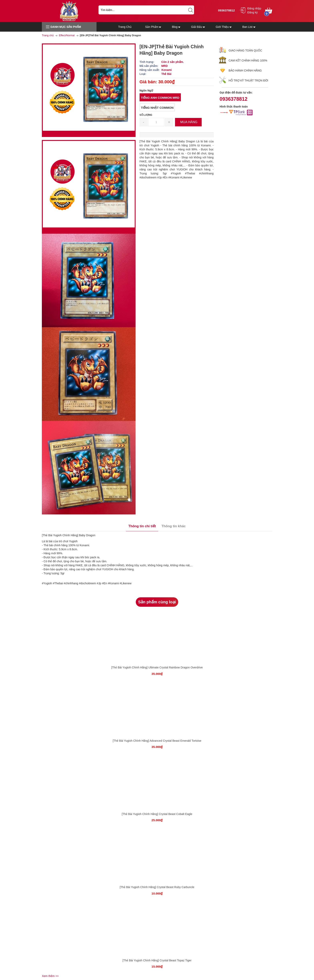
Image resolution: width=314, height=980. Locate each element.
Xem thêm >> (50, 976)
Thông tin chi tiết (142, 526)
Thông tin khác (174, 526)
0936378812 (226, 10)
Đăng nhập (254, 8)
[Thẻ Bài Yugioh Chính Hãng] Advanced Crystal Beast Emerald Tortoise (157, 741)
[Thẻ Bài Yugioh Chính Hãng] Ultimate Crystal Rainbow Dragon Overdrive (157, 667)
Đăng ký (252, 12)
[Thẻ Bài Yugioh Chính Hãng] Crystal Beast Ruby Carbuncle (157, 887)
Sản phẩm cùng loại (157, 602)
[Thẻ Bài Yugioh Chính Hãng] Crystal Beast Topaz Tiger (157, 960)
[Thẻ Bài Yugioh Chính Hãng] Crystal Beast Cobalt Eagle (157, 814)
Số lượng (146, 115)
